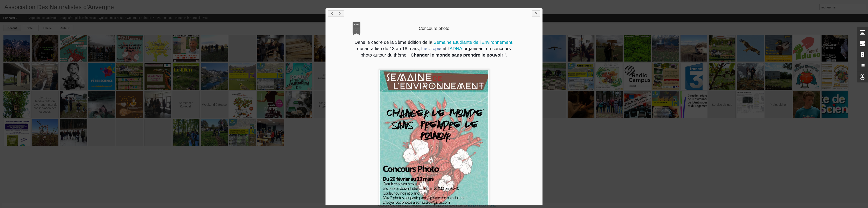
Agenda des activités (43, 18)
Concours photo (434, 28)
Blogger (472, 206)
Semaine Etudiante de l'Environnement (473, 42)
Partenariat (164, 18)
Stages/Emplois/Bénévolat (78, 18)
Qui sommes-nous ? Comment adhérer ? (126, 18)
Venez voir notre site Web (192, 18)
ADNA (456, 48)
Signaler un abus (486, 206)
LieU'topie (431, 48)
